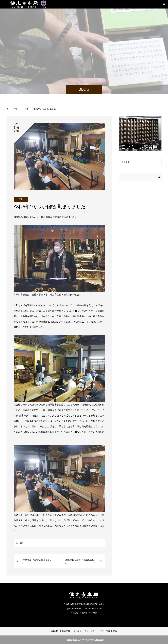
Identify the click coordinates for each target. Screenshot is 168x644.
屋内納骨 (66, 631)
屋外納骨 (77, 631)
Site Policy (99, 640)
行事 (21, 199)
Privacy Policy (73, 640)
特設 (115, 631)
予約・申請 (105, 631)
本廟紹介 (55, 631)
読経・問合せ (91, 631)
